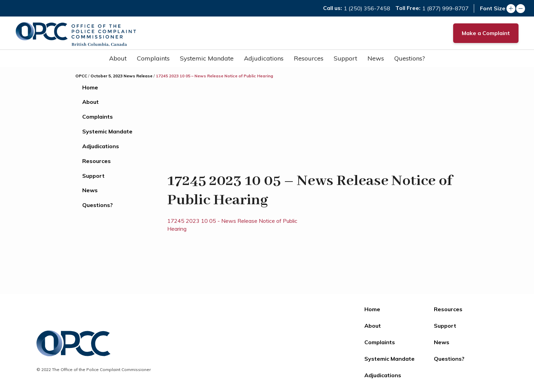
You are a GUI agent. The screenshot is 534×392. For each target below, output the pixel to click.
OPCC (81, 76)
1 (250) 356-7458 (367, 8)
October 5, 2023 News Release (121, 76)
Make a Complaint (486, 33)
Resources (309, 58)
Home (90, 87)
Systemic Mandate (207, 58)
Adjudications (264, 58)
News (376, 58)
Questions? (410, 58)
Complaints (153, 58)
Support (345, 58)
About (118, 58)
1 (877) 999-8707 (445, 8)
